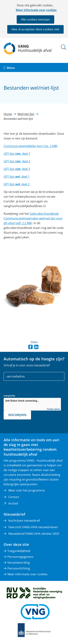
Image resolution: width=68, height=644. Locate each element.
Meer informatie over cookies (36, 10)
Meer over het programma (27, 490)
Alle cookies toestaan (35, 19)
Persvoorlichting (19, 568)
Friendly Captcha (53, 409)
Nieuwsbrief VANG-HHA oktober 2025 (34, 534)
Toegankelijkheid (19, 551)
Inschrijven (17, 415)
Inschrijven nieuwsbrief (24, 521)
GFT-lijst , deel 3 (17, 169)
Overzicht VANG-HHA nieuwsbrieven (33, 527)
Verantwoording (19, 563)
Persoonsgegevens (20, 557)
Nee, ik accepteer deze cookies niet (35, 29)
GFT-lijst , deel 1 (17, 154)
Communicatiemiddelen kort (31, 146)
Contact (14, 497)
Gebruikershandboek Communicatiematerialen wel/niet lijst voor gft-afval (33, 218)
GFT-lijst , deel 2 (17, 161)
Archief (13, 503)
